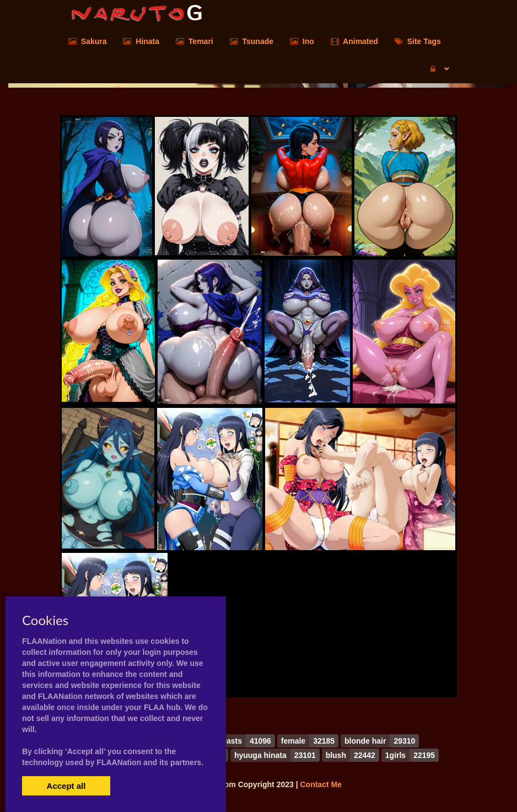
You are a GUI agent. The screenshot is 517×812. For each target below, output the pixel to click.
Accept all (66, 786)
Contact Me (321, 784)
